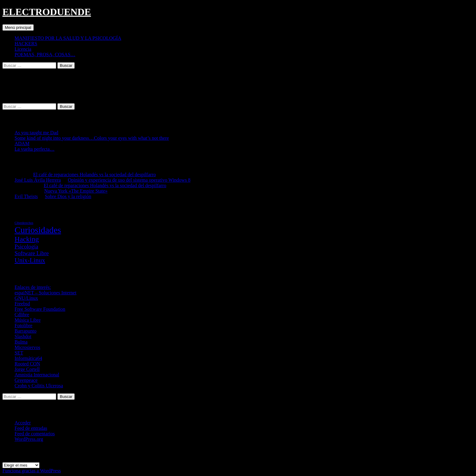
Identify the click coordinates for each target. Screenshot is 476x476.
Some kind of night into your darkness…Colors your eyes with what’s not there (92, 138)
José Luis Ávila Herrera (38, 180)
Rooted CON (27, 364)
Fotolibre (24, 325)
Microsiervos (27, 347)
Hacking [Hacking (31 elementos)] (27, 239)
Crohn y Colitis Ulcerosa (39, 386)
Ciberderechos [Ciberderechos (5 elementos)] (24, 223)
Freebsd (22, 304)
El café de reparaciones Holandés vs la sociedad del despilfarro (94, 175)
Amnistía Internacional (37, 375)
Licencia (23, 49)
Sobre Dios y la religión (68, 196)
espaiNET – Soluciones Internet (46, 293)
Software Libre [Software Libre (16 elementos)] (32, 253)
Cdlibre (22, 315)
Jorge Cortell (27, 369)
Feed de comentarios (35, 434)
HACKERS (26, 44)
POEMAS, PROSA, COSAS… (45, 55)
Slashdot (23, 336)
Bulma (21, 342)
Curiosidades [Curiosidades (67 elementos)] (38, 230)
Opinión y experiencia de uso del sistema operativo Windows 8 (129, 180)
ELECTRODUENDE (47, 12)
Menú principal (18, 27)
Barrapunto (25, 331)
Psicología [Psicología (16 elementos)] (26, 247)
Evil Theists (26, 196)
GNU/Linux (26, 298)
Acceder (23, 423)
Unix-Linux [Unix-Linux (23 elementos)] (30, 260)
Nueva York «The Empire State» (76, 191)
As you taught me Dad (36, 133)
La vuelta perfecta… (34, 149)
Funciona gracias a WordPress (32, 471)
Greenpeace (26, 380)
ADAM (22, 144)
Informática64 (28, 358)
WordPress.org (29, 439)
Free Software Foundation (40, 309)
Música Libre (28, 320)
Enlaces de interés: (33, 287)
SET (19, 353)
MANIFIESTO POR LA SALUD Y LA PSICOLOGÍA (68, 38)
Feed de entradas (31, 428)
